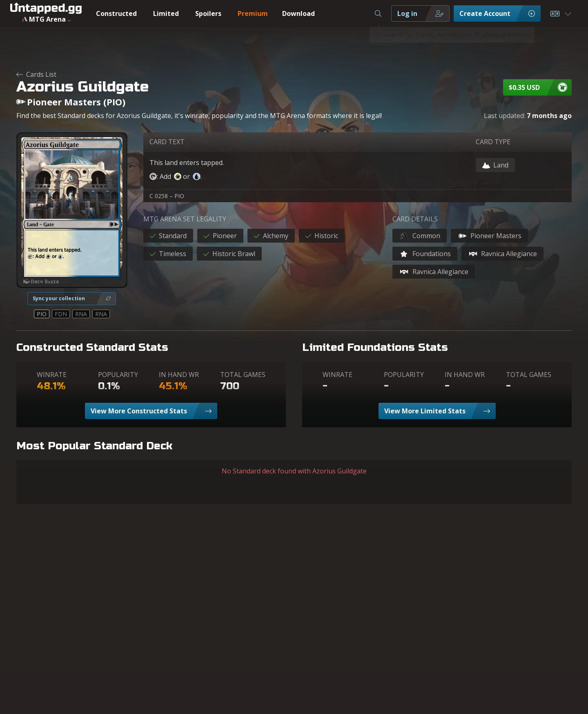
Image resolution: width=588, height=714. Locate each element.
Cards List (36, 74)
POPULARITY (118, 375)
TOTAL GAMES (243, 375)
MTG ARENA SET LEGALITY (185, 219)
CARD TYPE (493, 142)
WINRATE (52, 375)
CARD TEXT (167, 142)
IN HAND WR (179, 375)
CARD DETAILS (415, 219)
